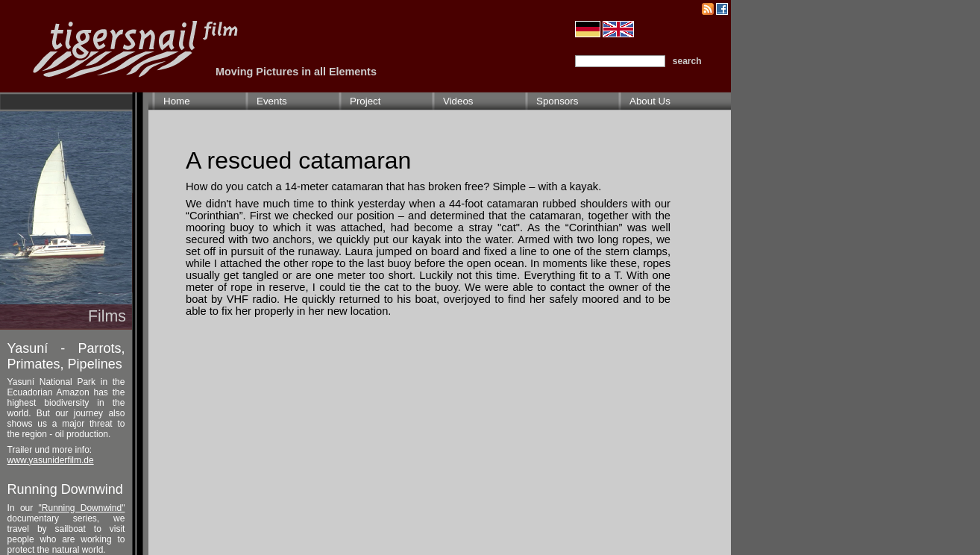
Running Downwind (65, 489)
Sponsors (557, 101)
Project (365, 101)
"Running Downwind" (82, 508)
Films (107, 316)
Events (272, 101)
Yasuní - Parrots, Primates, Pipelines (66, 356)
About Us (650, 101)
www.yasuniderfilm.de (51, 460)
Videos (458, 101)
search (687, 61)
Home (177, 101)
